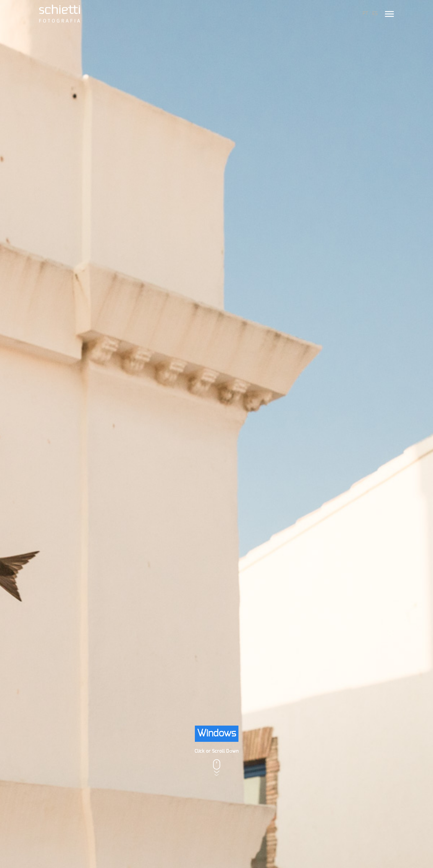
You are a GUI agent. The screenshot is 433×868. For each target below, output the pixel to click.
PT (365, 14)
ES (375, 14)
